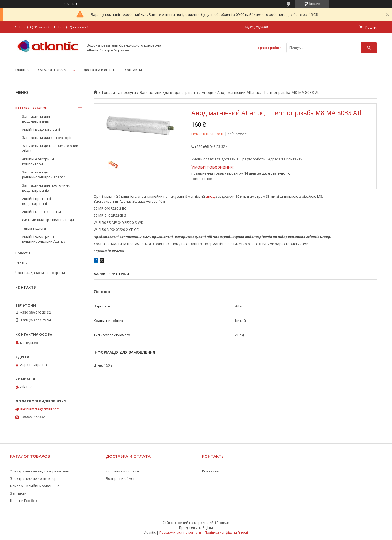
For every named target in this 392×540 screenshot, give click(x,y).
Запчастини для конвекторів (47, 138)
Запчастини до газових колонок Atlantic (50, 148)
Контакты (133, 70)
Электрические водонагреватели (40, 471)
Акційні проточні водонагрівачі (36, 201)
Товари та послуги (119, 93)
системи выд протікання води (48, 220)
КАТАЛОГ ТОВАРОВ (54, 70)
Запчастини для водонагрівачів (169, 93)
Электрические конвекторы (35, 478)
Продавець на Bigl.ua (196, 528)
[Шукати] (369, 48)
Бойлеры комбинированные (35, 486)
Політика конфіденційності (226, 533)
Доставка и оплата (100, 70)
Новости (23, 253)
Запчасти (18, 493)
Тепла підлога (34, 228)
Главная (22, 70)
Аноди (207, 93)
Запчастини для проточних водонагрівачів (46, 188)
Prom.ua (223, 523)
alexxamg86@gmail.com (40, 409)
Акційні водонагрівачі (41, 129)
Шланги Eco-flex (24, 501)
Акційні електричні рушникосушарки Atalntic (44, 239)
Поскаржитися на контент (180, 533)
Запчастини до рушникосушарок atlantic (44, 175)
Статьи (22, 263)
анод (210, 196)
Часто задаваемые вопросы (40, 273)
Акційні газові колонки (42, 212)
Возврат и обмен (121, 478)
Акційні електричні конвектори (38, 161)
